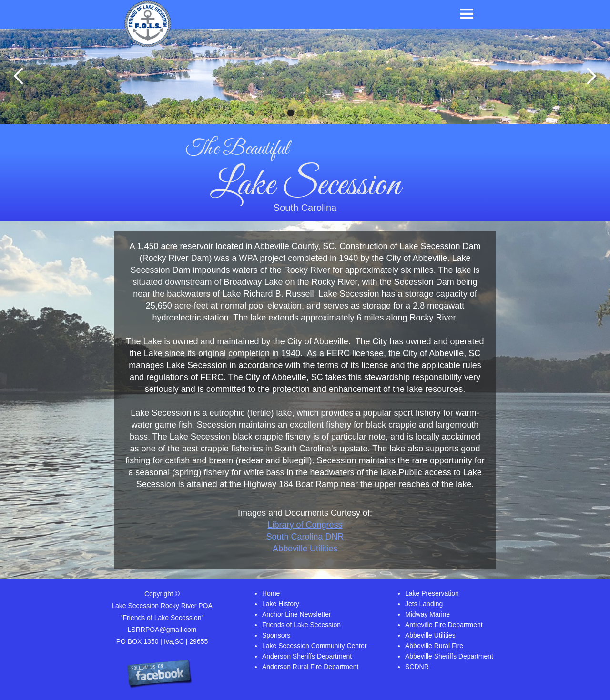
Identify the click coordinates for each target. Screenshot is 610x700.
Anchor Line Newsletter (297, 614)
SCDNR (417, 667)
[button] (467, 14)
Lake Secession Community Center (314, 646)
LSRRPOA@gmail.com (162, 630)
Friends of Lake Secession (301, 625)
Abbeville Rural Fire (434, 646)
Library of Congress (305, 525)
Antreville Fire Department (444, 625)
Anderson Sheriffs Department (307, 656)
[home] (148, 24)
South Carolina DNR (305, 537)
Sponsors (276, 635)
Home (271, 593)
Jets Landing (424, 604)
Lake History (281, 604)
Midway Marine (427, 614)
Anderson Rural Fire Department (310, 667)
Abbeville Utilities (305, 549)
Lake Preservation (432, 593)
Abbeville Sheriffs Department (449, 656)
